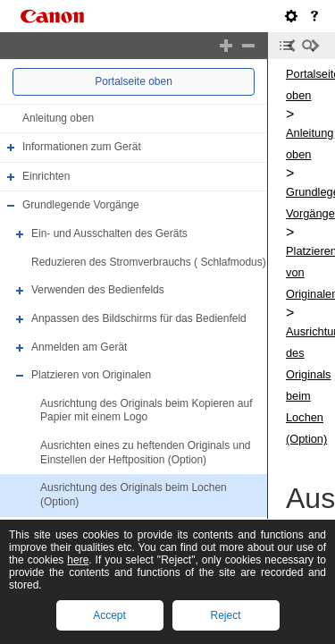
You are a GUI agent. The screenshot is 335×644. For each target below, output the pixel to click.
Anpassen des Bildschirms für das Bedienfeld (139, 318)
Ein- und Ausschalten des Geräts (109, 233)
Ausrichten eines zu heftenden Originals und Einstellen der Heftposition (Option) (145, 453)
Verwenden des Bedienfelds (98, 290)
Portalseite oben (134, 81)
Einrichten (46, 176)
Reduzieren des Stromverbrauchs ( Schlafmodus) (149, 262)
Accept (109, 615)
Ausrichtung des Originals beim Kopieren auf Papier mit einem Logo (146, 411)
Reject (225, 615)
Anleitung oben (58, 118)
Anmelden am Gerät (79, 347)
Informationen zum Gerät (82, 147)
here (78, 560)
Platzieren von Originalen (91, 375)
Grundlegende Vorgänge (81, 206)
